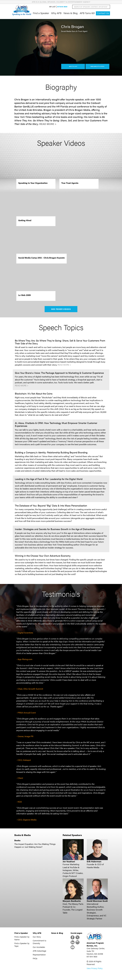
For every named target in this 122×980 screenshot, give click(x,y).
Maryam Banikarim (72, 901)
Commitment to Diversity (39, 942)
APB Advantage (39, 951)
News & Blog (71, 13)
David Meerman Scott (97, 901)
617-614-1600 (62, 7)
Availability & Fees (97, 66)
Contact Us (103, 13)
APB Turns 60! (87, 13)
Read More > (48, 124)
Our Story (37, 937)
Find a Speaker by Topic (22, 945)
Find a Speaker (41, 13)
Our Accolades (39, 947)
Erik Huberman (94, 861)
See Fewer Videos (61, 309)
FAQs (35, 958)
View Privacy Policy (95, 968)
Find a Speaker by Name (22, 938)
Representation (39, 955)
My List (52, 7)
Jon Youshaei (69, 861)
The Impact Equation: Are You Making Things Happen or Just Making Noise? (35, 845)
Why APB (56, 13)
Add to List (73, 66)
